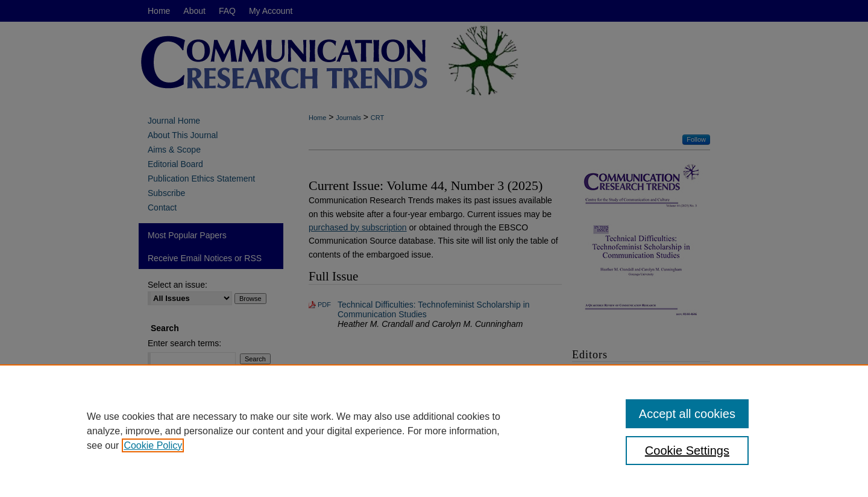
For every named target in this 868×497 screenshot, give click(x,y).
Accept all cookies (687, 414)
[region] (434, 431)
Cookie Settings (687, 451)
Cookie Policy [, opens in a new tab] (153, 445)
